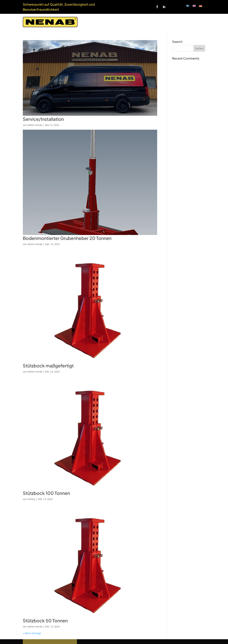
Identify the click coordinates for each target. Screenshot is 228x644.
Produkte (145, 22)
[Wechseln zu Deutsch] (201, 6)
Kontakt (199, 22)
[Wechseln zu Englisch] (194, 6)
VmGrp (32, 499)
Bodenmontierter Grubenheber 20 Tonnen (67, 238)
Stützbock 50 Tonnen (45, 621)
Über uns (166, 22)
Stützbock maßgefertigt (48, 366)
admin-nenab (35, 125)
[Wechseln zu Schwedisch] (188, 6)
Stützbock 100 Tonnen (46, 493)
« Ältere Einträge (32, 633)
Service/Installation (43, 119)
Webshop (183, 22)
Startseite (94, 22)
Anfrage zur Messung (120, 22)
